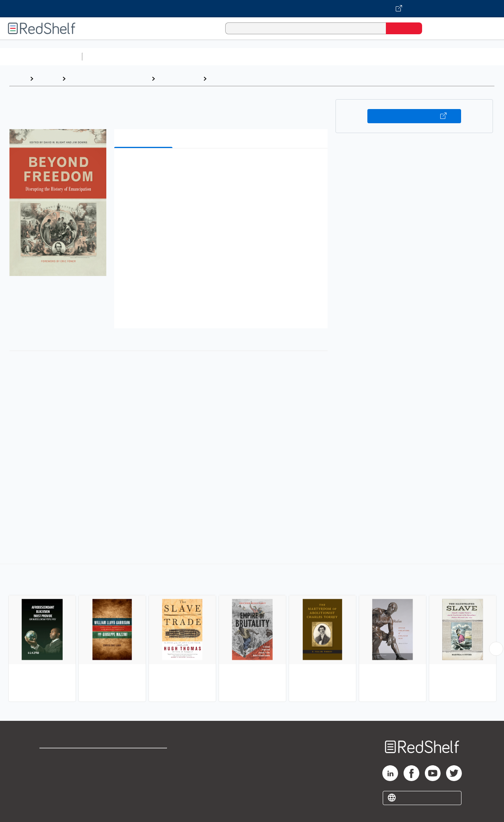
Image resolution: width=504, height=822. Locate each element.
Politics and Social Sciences (388, 56)
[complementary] (252, 634)
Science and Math (154, 56)
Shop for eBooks (65, 758)
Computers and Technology (225, 56)
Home (18, 79)
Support (51, 770)
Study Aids (106, 56)
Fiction (445, 56)
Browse (48, 79)
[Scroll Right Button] (496, 649)
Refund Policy (145, 770)
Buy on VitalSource (414, 116)
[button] (222, 166)
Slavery (221, 79)
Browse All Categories (41, 56)
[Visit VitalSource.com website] (252, 9)
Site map (52, 795)
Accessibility (143, 783)
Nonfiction (477, 56)
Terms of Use (145, 758)
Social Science (179, 79)
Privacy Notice (61, 783)
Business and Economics (306, 56)
